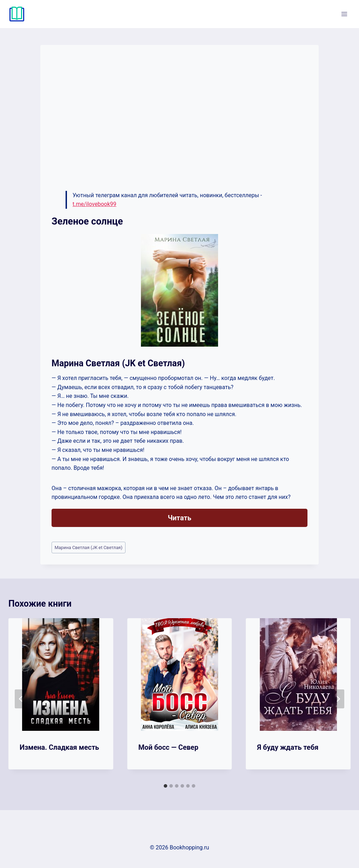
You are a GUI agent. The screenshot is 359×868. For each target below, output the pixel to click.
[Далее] (338, 699)
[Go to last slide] (21, 699)
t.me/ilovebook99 (94, 204)
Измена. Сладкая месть (59, 747)
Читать (179, 518)
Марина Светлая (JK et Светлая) (89, 547)
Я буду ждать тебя (288, 747)
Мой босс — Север (168, 747)
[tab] (165, 786)
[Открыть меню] (344, 14)
